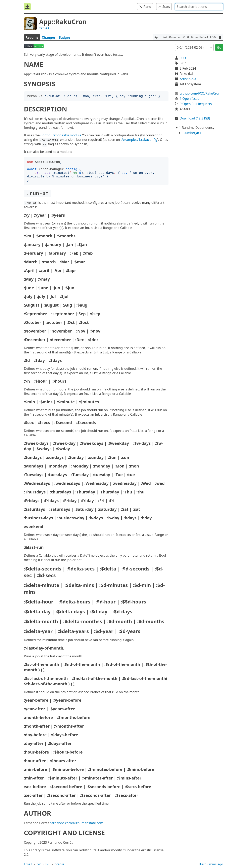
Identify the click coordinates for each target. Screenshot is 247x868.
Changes (49, 37)
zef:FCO (45, 28)
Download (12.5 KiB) (195, 118)
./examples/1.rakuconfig (139, 140)
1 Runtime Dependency (197, 128)
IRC (48, 864)
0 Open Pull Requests (196, 104)
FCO (183, 58)
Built (211, 864)
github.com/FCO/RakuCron (200, 93)
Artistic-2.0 (188, 79)
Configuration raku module (61, 135)
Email (28, 864)
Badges (64, 37)
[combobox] (199, 7)
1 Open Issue (190, 99)
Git (39, 864)
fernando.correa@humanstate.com (77, 823)
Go (219, 47)
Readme (32, 37)
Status (60, 864)
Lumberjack (192, 133)
